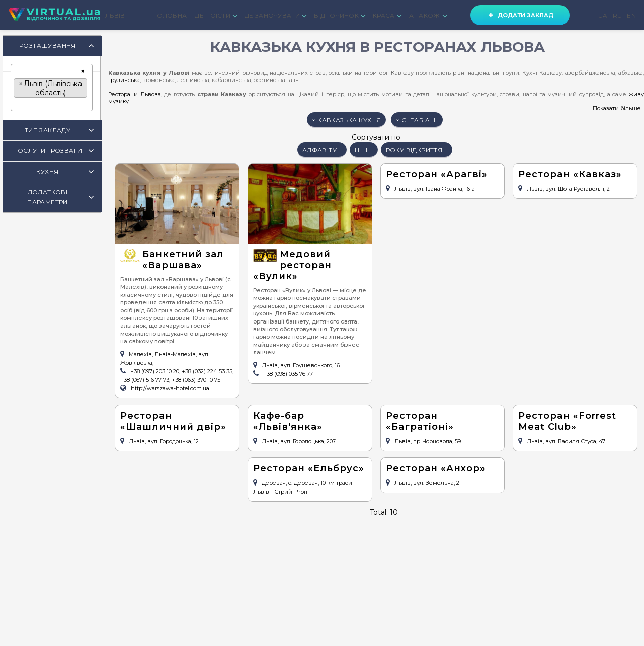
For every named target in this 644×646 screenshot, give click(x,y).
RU (618, 15)
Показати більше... (618, 108)
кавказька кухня (346, 120)
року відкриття (417, 150)
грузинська (124, 80)
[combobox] (52, 88)
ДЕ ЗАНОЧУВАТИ (275, 15)
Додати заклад (520, 15)
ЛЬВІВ (115, 15)
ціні (364, 150)
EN (631, 15)
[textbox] (16, 104)
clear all (417, 120)
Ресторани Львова (135, 94)
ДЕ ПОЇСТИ (216, 15)
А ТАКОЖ (428, 15)
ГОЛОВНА (170, 15)
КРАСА (387, 15)
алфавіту (322, 150)
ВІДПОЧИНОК (339, 15)
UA (603, 15)
